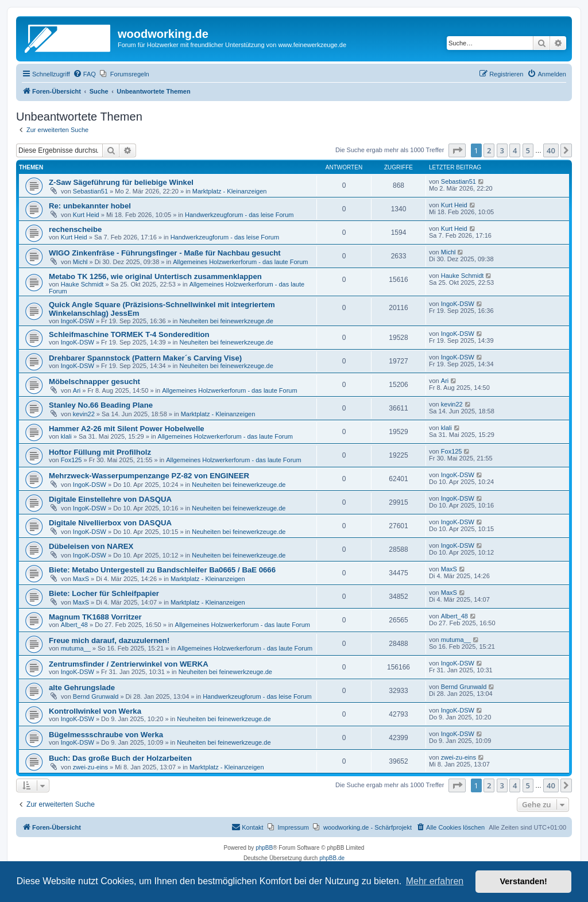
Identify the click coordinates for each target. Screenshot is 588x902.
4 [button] (515, 150)
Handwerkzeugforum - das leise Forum (239, 215)
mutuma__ (76, 648)
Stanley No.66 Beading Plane (101, 405)
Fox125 (71, 460)
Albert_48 (74, 625)
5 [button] (528, 150)
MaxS (81, 579)
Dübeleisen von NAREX (91, 546)
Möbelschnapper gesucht (94, 382)
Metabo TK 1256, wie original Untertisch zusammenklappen (155, 276)
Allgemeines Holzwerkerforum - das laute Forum (240, 262)
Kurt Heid (86, 215)
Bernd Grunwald (96, 696)
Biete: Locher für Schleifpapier (104, 593)
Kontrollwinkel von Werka (95, 711)
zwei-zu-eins (90, 767)
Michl (80, 262)
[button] (457, 150)
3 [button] (502, 150)
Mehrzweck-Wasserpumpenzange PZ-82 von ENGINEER (149, 476)
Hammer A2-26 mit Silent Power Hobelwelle (127, 429)
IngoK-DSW (78, 321)
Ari (77, 390)
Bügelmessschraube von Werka (106, 735)
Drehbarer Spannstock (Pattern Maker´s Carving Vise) (145, 358)
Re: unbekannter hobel (90, 206)
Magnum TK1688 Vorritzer (95, 617)
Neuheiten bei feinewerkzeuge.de (227, 321)
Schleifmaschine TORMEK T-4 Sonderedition (129, 334)
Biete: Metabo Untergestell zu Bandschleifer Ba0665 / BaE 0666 (162, 570)
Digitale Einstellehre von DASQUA (110, 499)
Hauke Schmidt (82, 284)
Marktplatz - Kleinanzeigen (230, 191)
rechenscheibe (75, 229)
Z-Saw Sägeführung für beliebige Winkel (121, 182)
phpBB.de (332, 858)
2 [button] (489, 150)
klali (66, 436)
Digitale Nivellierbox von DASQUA (110, 523)
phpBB (264, 848)
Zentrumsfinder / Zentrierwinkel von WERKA (129, 664)
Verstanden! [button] (524, 881)
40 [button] (551, 150)
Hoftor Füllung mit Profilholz (100, 452)
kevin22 (84, 414)
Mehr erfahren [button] (435, 881)
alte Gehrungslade (82, 688)
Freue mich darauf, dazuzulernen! (109, 640)
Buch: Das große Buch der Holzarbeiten (120, 758)
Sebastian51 (90, 191)
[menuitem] (84, 74)
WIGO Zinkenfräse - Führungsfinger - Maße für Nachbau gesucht (165, 253)
